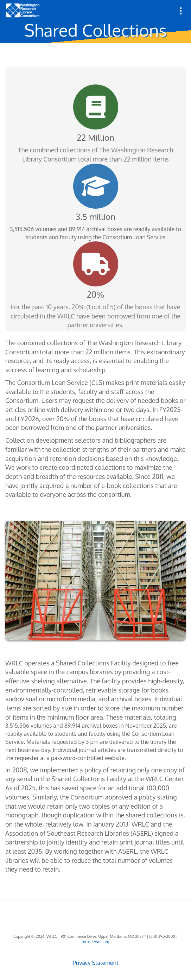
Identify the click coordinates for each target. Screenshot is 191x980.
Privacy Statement (95, 963)
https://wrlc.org (95, 942)
